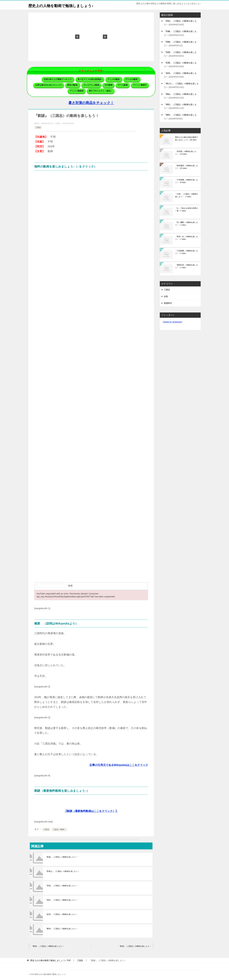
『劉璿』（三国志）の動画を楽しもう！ (135, 945)
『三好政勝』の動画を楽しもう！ (187, 252)
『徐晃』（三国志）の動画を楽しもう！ (61, 913)
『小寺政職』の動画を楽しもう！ (187, 181)
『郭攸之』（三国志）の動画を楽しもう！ (62, 870)
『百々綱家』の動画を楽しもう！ (187, 224)
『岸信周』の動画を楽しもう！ (186, 153)
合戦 (166, 296)
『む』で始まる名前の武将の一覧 (187, 209)
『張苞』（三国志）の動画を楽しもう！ (61, 884)
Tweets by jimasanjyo (172, 322)
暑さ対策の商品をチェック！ (91, 102)
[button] (77, 37)
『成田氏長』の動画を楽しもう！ (187, 266)
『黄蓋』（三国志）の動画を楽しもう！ (61, 856)
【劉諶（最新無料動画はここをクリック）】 (91, 810)
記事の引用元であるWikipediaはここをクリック (119, 764)
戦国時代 (168, 303)
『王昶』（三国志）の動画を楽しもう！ (187, 195)
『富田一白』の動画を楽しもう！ (187, 238)
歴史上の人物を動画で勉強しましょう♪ (67, 5)
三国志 (38, 126)
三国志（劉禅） (60, 828)
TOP (50, 959)
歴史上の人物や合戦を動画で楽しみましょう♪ (187, 139)
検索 (70, 584)
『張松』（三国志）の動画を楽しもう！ (61, 899)
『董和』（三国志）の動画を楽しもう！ (61, 927)
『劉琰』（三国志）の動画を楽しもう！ (48, 945)
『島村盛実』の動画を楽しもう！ (187, 167)
